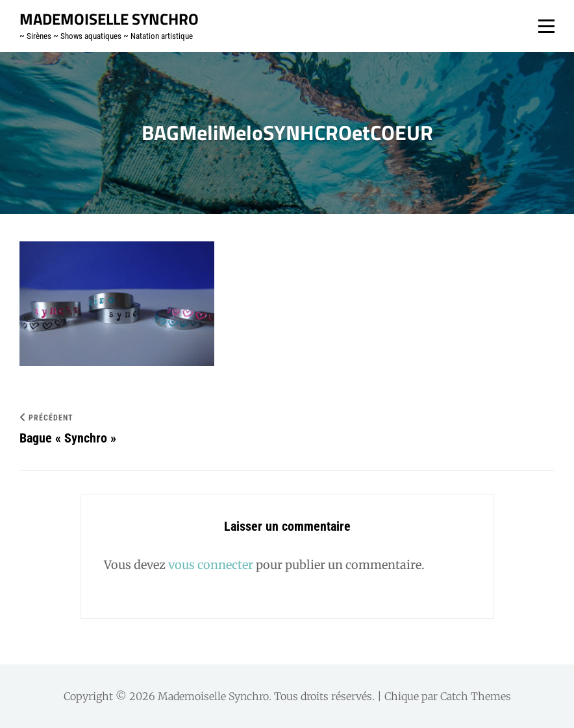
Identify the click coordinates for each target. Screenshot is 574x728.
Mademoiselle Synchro (109, 19)
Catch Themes (476, 696)
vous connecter (211, 565)
